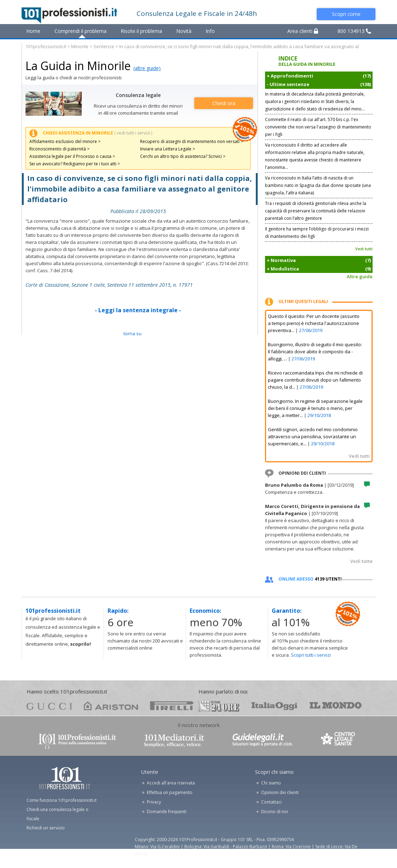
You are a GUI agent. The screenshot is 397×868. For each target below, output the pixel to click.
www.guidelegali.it (263, 740)
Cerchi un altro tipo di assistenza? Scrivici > (183, 156)
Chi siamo (271, 783)
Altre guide (360, 276)
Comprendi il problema (80, 31)
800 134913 (354, 31)
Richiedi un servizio (46, 828)
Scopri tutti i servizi (311, 655)
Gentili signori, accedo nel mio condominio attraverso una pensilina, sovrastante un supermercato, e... (313, 436)
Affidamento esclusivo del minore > (65, 141)
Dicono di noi (275, 812)
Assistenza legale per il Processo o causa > (72, 156)
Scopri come (346, 14)
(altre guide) (147, 68)
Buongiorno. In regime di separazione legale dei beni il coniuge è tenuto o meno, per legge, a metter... (315, 408)
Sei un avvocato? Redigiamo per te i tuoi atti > (75, 164)
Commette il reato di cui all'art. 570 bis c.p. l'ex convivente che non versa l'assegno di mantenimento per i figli (318, 127)
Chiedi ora (224, 103)
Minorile (80, 46)
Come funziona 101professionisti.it (62, 800)
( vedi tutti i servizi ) (133, 133)
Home (33, 31)
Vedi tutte (361, 561)
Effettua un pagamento (170, 792)
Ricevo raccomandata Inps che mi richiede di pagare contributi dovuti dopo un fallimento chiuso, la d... (315, 380)
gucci (49, 706)
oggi (274, 706)
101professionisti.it (46, 46)
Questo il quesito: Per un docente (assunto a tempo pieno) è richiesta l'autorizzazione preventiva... (314, 323)
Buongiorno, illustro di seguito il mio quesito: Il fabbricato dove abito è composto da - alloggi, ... (315, 352)
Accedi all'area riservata (171, 783)
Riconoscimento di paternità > (59, 149)
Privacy (154, 802)
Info (210, 31)
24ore (219, 706)
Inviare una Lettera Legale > (168, 149)
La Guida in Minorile (78, 66)
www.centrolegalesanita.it (339, 740)
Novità (184, 31)
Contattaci (271, 802)
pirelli (172, 706)
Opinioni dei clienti (280, 792)
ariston (111, 706)
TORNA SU (133, 333)
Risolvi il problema (141, 31)
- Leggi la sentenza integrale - (138, 310)
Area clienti (303, 31)
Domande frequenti (167, 812)
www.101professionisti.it (77, 740)
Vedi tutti (364, 249)
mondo (336, 706)
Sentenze (104, 46)
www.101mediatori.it (174, 740)
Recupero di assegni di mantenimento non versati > (192, 141)
